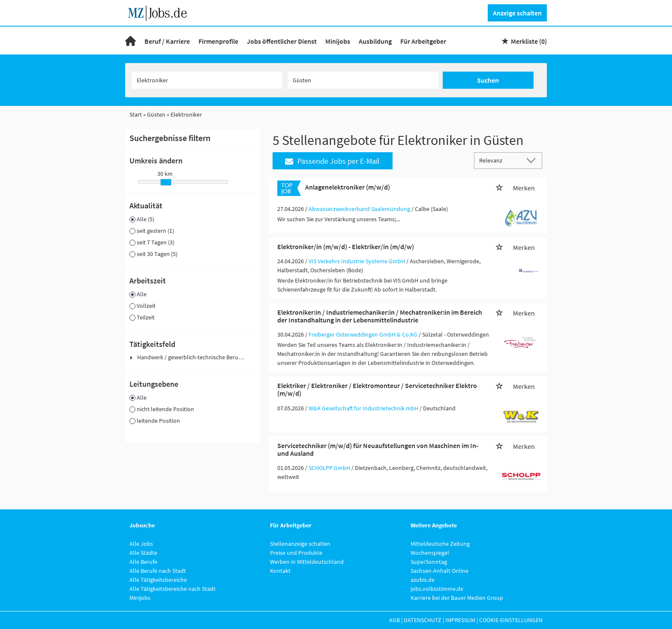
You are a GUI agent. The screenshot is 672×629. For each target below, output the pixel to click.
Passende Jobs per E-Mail (332, 161)
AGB (394, 620)
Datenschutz (423, 620)
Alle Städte (143, 553)
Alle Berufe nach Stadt (158, 571)
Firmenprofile (218, 41)
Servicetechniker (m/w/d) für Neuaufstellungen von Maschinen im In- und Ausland (378, 449)
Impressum (460, 620)
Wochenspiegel (430, 553)
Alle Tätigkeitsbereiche (158, 580)
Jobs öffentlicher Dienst (282, 41)
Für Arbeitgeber (423, 41)
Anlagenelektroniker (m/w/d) (348, 187)
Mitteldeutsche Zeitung (440, 544)
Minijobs (338, 41)
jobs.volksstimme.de (437, 589)
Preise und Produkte (296, 553)
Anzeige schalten (517, 13)
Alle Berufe (143, 562)
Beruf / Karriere (167, 41)
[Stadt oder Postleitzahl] (363, 80)
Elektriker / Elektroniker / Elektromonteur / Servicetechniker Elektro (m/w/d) (377, 389)
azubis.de (423, 580)
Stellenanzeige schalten (300, 544)
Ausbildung (375, 41)
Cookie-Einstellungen (511, 620)
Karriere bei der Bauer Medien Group (457, 598)
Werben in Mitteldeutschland (307, 562)
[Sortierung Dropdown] (533, 160)
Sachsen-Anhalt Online (439, 571)
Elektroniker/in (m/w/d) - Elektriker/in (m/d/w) (346, 247)
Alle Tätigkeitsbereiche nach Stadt (172, 589)
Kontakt (280, 571)
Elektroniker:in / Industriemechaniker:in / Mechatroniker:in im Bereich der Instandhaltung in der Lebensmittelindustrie (380, 316)
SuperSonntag (429, 562)
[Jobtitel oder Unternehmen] (207, 80)
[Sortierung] (500, 160)
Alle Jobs (141, 544)
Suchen (488, 80)
